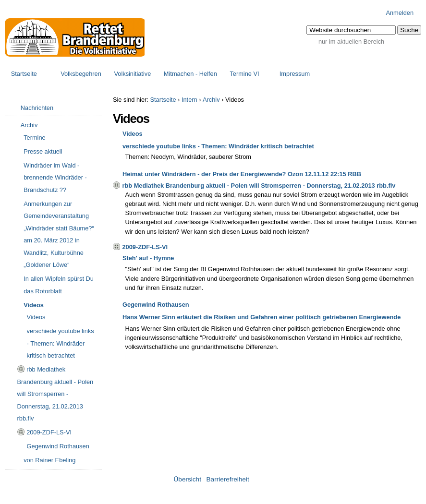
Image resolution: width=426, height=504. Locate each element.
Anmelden (400, 13)
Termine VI (244, 74)
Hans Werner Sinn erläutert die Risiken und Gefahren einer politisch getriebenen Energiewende (262, 317)
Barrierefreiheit (228, 479)
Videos (133, 134)
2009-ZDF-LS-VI (145, 247)
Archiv (211, 100)
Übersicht (188, 479)
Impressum (295, 74)
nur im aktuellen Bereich (351, 42)
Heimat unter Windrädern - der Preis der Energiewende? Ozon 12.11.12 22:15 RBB (242, 174)
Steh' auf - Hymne (148, 258)
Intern (189, 100)
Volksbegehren (81, 74)
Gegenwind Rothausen (156, 305)
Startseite (24, 74)
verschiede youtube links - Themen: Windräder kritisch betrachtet (218, 146)
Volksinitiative (132, 74)
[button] (409, 30)
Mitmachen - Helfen (190, 74)
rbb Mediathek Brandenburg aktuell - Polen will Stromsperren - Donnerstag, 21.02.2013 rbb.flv (259, 186)
